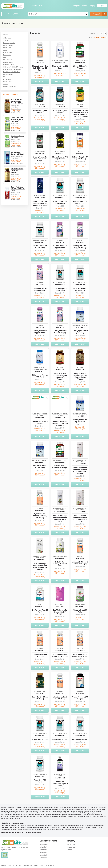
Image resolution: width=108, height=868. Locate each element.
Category (92, 6)
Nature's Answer (8, 45)
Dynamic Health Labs (10, 86)
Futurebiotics (7, 55)
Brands (84, 6)
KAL (5, 77)
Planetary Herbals (9, 65)
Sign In (102, 6)
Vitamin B (43, 850)
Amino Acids (45, 844)
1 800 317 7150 (36, 6)
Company (76, 6)
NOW (5, 57)
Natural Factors (8, 74)
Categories (71, 847)
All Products (7, 38)
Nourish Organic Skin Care (11, 72)
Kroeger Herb (7, 53)
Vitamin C (44, 852)
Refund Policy (38, 865)
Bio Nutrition (7, 79)
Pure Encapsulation (9, 43)
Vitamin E (43, 858)
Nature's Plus (7, 82)
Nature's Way (7, 48)
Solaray (6, 40)
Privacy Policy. (6, 865)
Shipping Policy (49, 865)
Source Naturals (8, 62)
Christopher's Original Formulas (13, 67)
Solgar (5, 50)
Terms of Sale (27, 865)
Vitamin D (44, 855)
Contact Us (71, 844)
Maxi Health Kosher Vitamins (12, 69)
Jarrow (5, 84)
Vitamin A (44, 847)
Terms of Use (17, 865)
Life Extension (8, 60)
